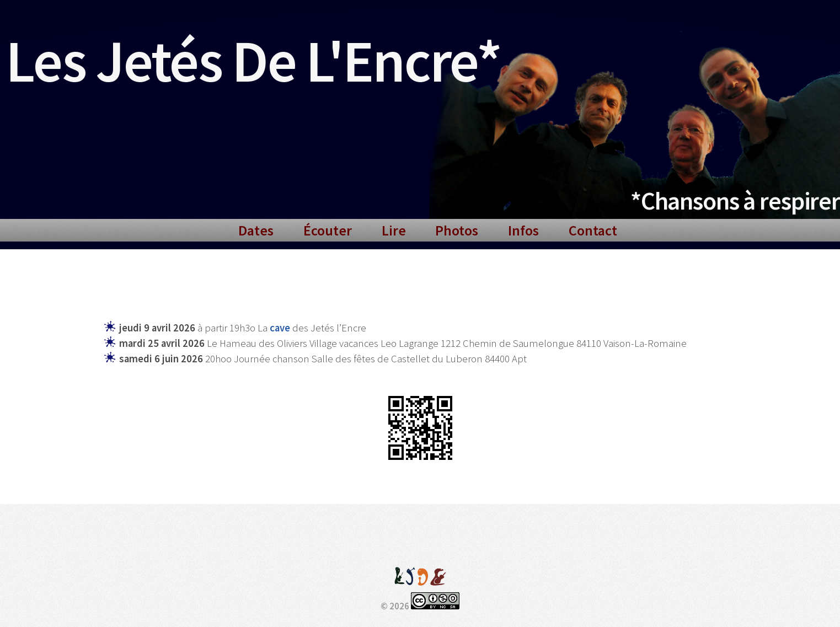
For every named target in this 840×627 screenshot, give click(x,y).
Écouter (328, 230)
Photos (457, 230)
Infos (523, 230)
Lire (394, 230)
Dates (256, 230)
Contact (593, 230)
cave (280, 328)
